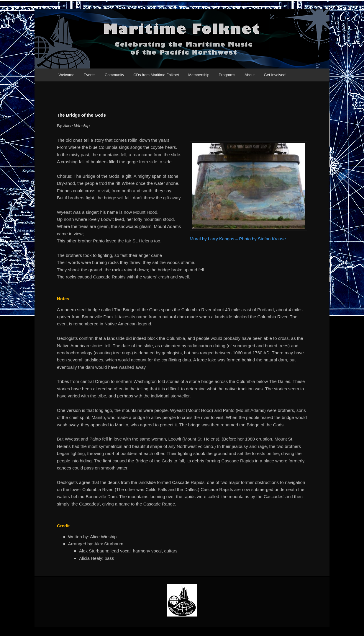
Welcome (66, 75)
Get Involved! (275, 75)
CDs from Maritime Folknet (156, 75)
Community (114, 75)
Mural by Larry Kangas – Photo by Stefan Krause (238, 239)
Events (90, 75)
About (250, 75)
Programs (227, 75)
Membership (199, 75)
